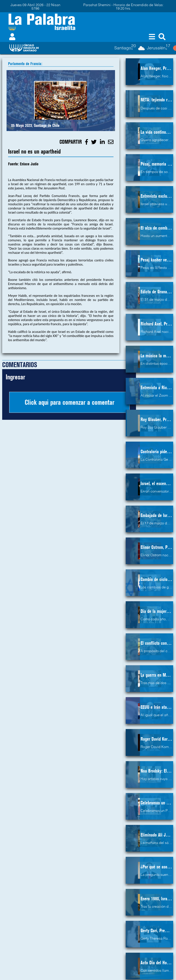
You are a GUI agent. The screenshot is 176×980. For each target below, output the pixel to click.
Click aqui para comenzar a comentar (70, 402)
